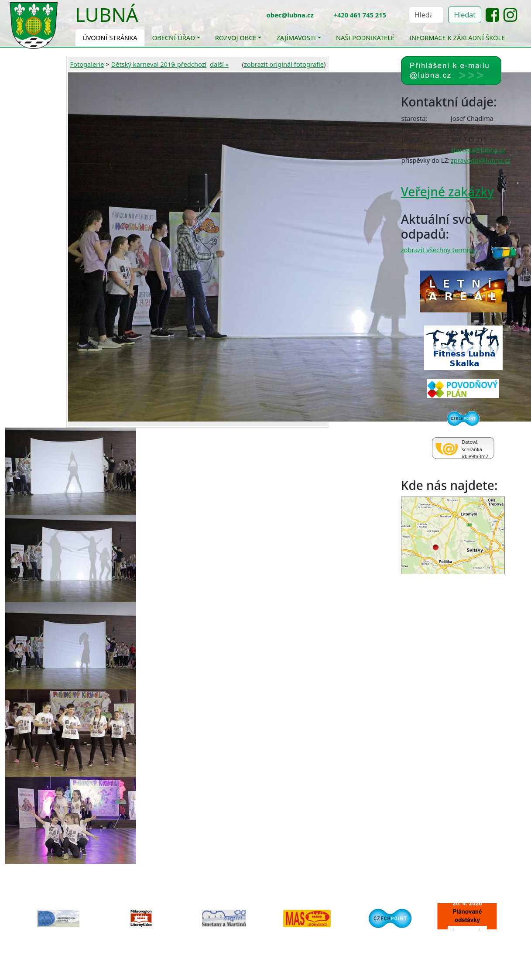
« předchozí (190, 64)
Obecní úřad (174, 38)
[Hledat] (427, 15)
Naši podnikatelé (365, 38)
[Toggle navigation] (145, 20)
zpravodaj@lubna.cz (481, 160)
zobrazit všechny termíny (438, 250)
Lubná (107, 14)
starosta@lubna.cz (478, 150)
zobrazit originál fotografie (284, 64)
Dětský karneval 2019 (143, 64)
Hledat (465, 15)
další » (219, 64)
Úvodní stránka (110, 38)
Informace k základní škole (457, 38)
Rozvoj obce (236, 38)
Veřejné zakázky (447, 192)
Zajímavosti (296, 38)
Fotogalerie (87, 64)
